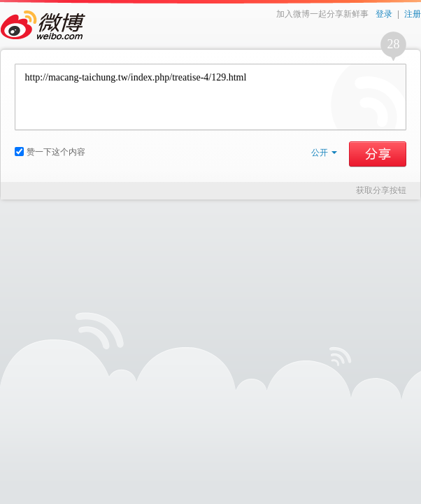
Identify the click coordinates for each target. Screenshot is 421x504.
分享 (378, 154)
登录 (384, 14)
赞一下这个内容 (50, 152)
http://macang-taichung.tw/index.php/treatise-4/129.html (210, 97)
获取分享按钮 (381, 190)
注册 (413, 14)
